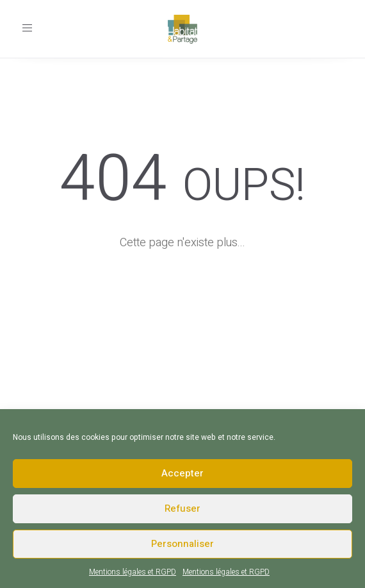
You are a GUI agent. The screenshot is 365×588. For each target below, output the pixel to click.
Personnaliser (182, 544)
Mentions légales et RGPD (133, 572)
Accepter (182, 473)
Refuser (182, 508)
